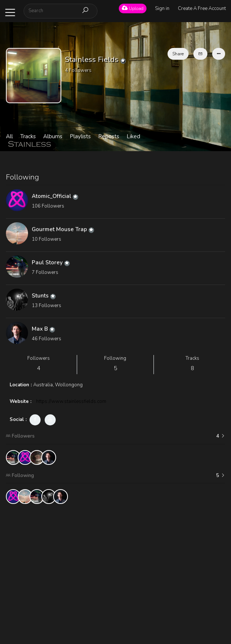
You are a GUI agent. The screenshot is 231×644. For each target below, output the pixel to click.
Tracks (28, 136)
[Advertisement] (116, 561)
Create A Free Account (202, 8)
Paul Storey (51, 262)
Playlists (80, 136)
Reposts (109, 136)
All (9, 136)
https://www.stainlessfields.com (71, 401)
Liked (133, 136)
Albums (53, 136)
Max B (43, 329)
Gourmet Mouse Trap (63, 229)
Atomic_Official (55, 196)
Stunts (44, 296)
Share (178, 54)
